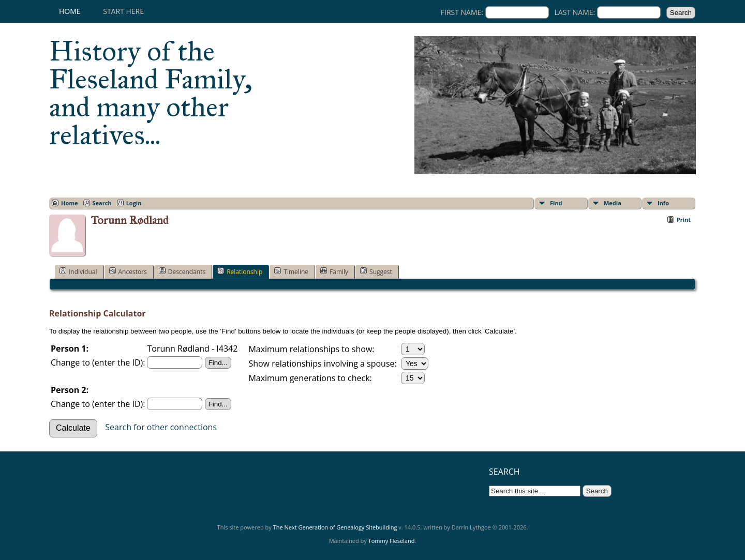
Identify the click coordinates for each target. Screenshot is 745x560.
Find (556, 203)
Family (334, 271)
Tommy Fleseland (392, 541)
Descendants (182, 271)
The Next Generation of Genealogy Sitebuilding (335, 527)
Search (102, 203)
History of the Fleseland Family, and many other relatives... (151, 93)
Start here (123, 11)
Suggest (376, 271)
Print (684, 220)
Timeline (291, 271)
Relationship (240, 271)
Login (134, 203)
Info (663, 203)
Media (613, 203)
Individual (78, 271)
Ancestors (128, 271)
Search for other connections (161, 427)
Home (70, 11)
